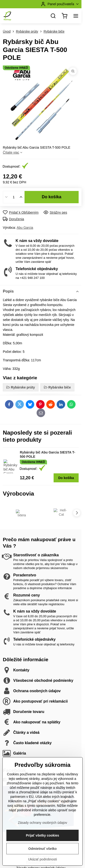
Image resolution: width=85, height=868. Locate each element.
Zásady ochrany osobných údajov (43, 845)
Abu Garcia (25, 228)
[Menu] (76, 16)
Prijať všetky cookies (43, 857)
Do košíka (52, 197)
